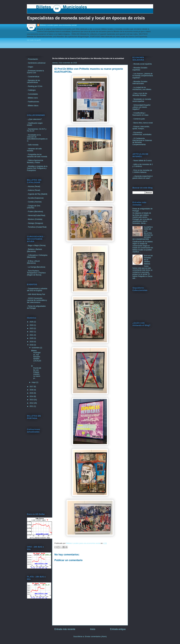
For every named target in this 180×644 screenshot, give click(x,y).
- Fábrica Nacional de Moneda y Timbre (35, 161)
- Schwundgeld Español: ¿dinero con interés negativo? (142, 107)
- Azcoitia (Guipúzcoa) (35, 198)
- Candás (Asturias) (34, 202)
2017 (32, 387)
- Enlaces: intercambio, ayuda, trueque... (141, 128)
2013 (32, 400)
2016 (32, 390)
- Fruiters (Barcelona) (35, 212)
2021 (32, 335)
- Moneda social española (142, 64)
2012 (32, 403)
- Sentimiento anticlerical (36, 63)
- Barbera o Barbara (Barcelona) (34, 250)
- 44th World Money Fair (36, 294)
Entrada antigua (118, 629)
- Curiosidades (32, 94)
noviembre (36, 348)
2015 (32, 393)
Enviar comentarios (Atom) (96, 636)
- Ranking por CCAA (35, 86)
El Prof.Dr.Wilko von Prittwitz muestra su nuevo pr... (36, 372)
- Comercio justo (139, 119)
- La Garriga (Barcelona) (36, 267)
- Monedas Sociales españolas (140, 69)
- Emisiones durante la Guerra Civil (35, 72)
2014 (32, 396)
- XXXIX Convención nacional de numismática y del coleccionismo (37, 300)
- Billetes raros (32, 98)
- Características (33, 77)
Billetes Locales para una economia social (58, 25)
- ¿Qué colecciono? (34, 119)
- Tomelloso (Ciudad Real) (37, 227)
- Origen (30, 67)
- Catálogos (31, 90)
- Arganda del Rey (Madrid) (37, 194)
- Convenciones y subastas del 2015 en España (37, 290)
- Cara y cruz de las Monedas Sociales (140, 94)
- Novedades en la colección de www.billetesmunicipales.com (37, 138)
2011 (32, 406)
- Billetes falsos (33, 106)
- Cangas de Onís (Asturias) (34, 207)
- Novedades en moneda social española (142, 100)
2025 (32, 322)
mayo (34, 382)
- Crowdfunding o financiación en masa (140, 114)
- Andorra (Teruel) (34, 190)
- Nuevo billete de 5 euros (142, 161)
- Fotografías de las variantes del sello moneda (37, 155)
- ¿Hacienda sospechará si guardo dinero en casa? (143, 177)
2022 (32, 332)
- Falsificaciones (33, 102)
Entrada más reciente (65, 629)
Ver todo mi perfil (34, 40)
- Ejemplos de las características (33, 81)
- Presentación (32, 59)
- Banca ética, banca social (143, 123)
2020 (32, 338)
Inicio (93, 629)
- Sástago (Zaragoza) (35, 223)
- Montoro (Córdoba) (35, 219)
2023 (32, 328)
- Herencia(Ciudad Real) (36, 215)
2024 (32, 325)
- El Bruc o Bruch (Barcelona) (33, 262)
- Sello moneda (33, 145)
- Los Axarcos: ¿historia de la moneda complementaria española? (143, 76)
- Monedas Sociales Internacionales (140, 83)
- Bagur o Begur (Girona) (36, 245)
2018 (32, 345)
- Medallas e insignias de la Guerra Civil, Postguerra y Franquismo (37, 168)
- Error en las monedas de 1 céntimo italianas (142, 171)
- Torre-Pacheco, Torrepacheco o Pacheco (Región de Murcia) (36, 273)
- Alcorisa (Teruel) (34, 186)
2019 (32, 342)
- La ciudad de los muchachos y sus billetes (142, 88)
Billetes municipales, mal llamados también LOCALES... (36, 357)
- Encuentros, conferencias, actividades (142, 134)
